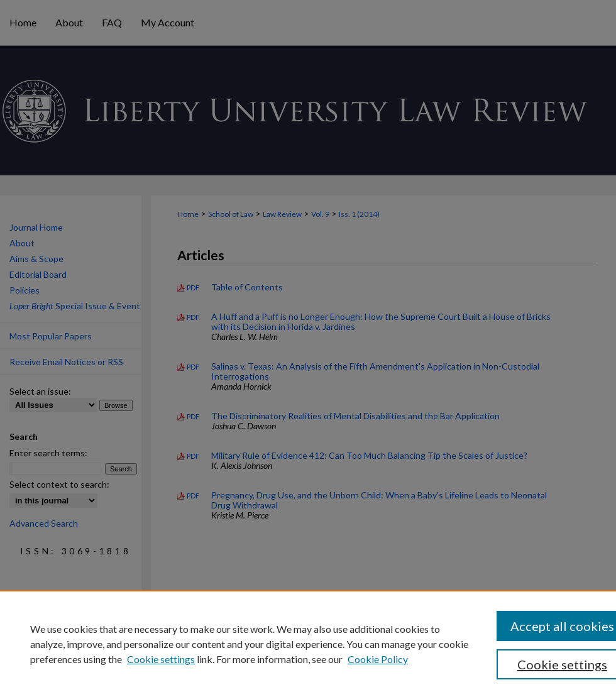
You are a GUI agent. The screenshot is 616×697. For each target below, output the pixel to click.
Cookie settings (161, 659)
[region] (308, 644)
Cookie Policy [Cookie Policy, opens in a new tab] (378, 659)
